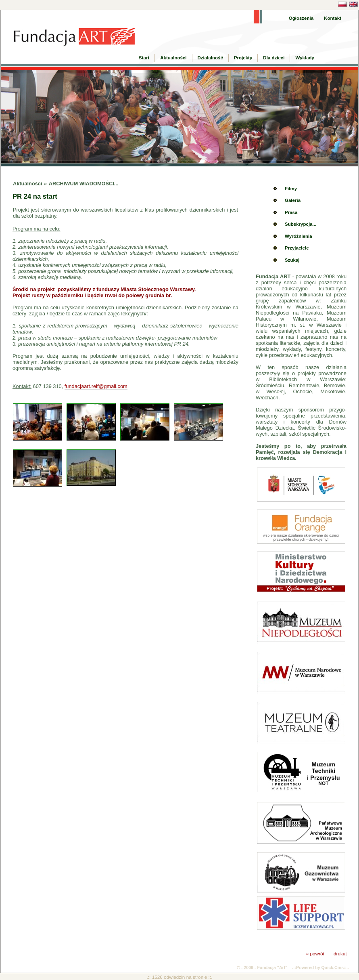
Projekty (243, 58)
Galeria (293, 200)
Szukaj (292, 260)
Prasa (291, 212)
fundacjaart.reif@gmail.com (96, 386)
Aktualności (173, 58)
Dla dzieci (274, 58)
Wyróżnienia (298, 236)
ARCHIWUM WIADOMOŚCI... (84, 184)
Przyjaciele (297, 248)
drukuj (340, 954)
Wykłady (305, 58)
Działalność (210, 58)
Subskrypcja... (301, 224)
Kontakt (333, 18)
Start (144, 58)
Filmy (291, 189)
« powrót (315, 954)
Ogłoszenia (301, 18)
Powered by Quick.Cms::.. (322, 967)
